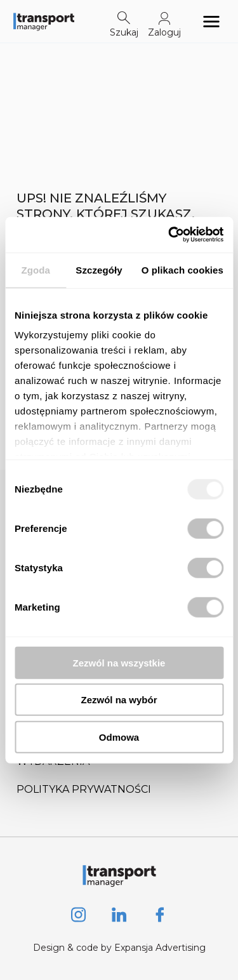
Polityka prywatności (84, 789)
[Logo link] (44, 21)
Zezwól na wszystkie (119, 662)
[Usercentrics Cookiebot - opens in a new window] (169, 235)
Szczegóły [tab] (99, 269)
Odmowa (119, 737)
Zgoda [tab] (36, 269)
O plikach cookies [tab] (182, 269)
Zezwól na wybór (119, 700)
